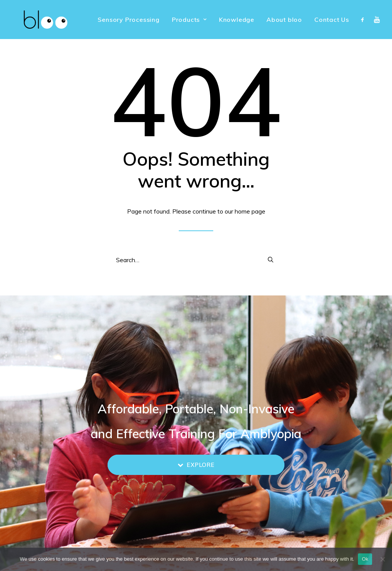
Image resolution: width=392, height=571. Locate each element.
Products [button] (189, 20)
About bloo (284, 20)
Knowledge (237, 20)
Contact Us (332, 20)
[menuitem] (128, 20)
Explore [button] (196, 465)
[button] (364, 20)
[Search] (196, 260)
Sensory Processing (128, 20)
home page (250, 211)
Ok (365, 559)
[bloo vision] (34, 20)
